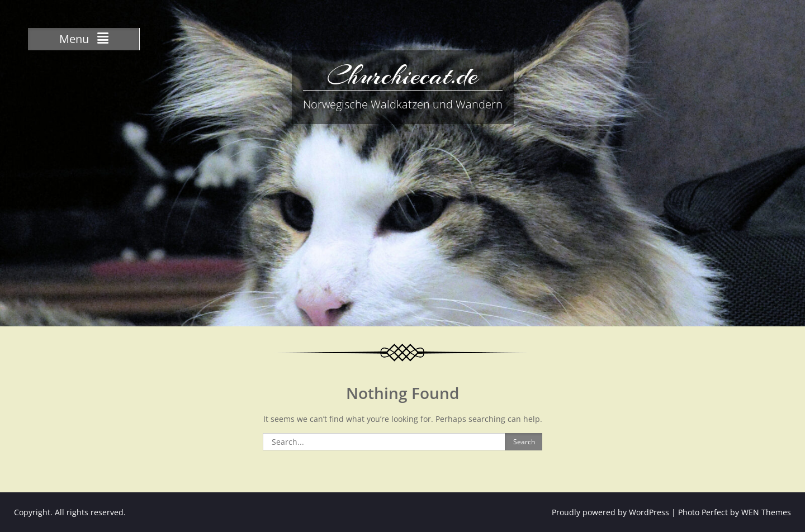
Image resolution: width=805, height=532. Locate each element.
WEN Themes (766, 512)
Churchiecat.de (402, 75)
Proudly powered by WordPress (610, 512)
